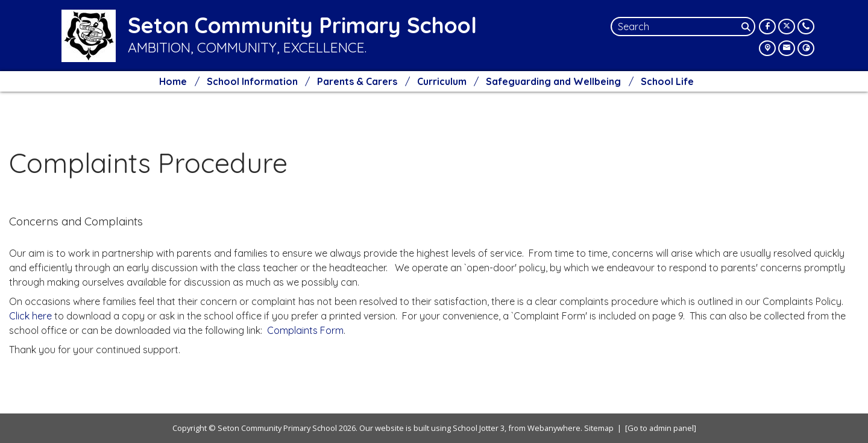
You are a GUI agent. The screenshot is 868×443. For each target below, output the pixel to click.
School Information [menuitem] (252, 81)
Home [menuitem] (173, 81)
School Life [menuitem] (667, 81)
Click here (32, 316)
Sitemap (599, 428)
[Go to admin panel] (661, 428)
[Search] (747, 27)
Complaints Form (305, 330)
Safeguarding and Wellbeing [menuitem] (553, 81)
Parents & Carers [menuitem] (357, 81)
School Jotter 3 (479, 428)
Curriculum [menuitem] (442, 81)
